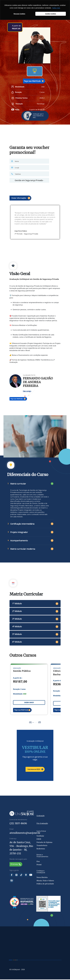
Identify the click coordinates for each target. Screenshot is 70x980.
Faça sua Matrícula (34, 81)
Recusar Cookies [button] (19, 14)
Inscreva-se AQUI (35, 770)
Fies (38, 862)
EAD (35, 71)
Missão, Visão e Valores (45, 881)
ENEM (39, 840)
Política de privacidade (45, 884)
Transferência (42, 846)
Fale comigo (27, 391)
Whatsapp (16, 865)
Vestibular (40, 837)
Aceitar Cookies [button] (51, 14)
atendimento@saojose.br (25, 833)
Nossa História (42, 878)
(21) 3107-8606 (18, 824)
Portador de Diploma (44, 843)
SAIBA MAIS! (29, 703)
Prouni (39, 865)
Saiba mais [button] (56, 8)
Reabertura (41, 849)
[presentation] (25, 188)
